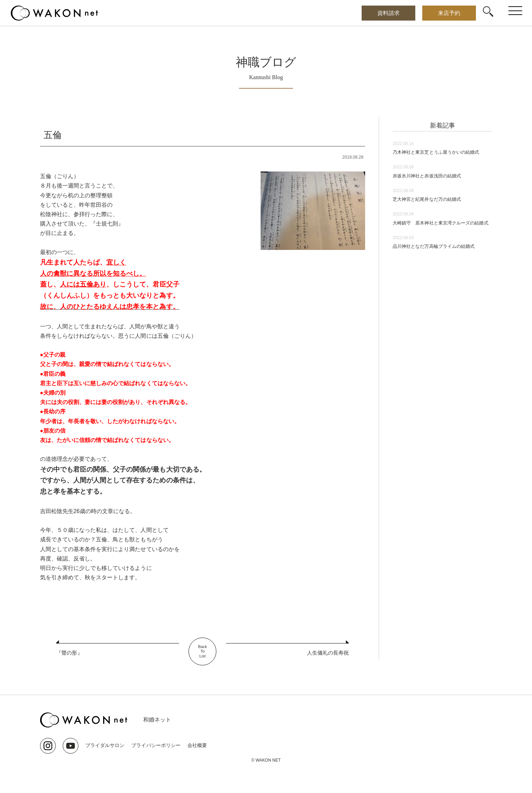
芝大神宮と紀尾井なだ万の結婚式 (434, 208)
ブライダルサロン (105, 745)
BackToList (203, 651)
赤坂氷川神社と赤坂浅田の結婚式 (434, 185)
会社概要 (197, 745)
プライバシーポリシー (156, 745)
